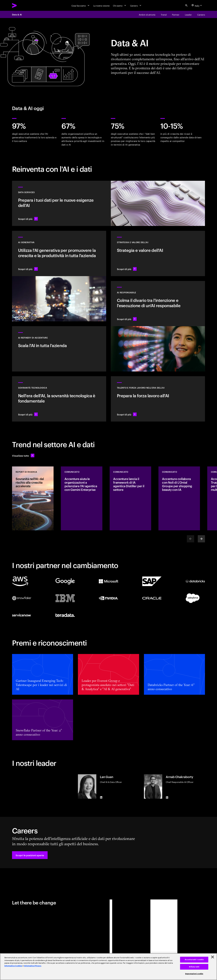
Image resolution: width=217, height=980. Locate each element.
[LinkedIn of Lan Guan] (101, 797)
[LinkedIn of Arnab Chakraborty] (167, 798)
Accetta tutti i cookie (194, 960)
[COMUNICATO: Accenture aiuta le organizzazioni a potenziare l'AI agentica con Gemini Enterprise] (82, 498)
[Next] (201, 539)
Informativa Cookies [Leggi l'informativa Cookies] (13, 966)
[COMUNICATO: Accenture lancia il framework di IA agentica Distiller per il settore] (130, 498)
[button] (30, 855)
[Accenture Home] (21, 5)
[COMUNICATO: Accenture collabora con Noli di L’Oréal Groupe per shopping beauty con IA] (179, 498)
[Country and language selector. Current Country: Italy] (197, 5)
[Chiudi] (213, 957)
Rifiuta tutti (194, 967)
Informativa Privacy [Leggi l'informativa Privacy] (33, 966)
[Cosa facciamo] (81, 5)
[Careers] (136, 5)
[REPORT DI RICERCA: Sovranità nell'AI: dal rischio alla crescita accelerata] (33, 498)
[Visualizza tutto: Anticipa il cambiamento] (23, 455)
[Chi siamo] (120, 5)
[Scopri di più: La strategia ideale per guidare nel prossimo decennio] (158, 253)
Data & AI (17, 14)
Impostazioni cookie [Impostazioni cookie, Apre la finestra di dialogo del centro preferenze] (194, 974)
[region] (108, 967)
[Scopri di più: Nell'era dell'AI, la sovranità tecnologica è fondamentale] (59, 399)
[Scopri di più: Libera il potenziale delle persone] (158, 399)
